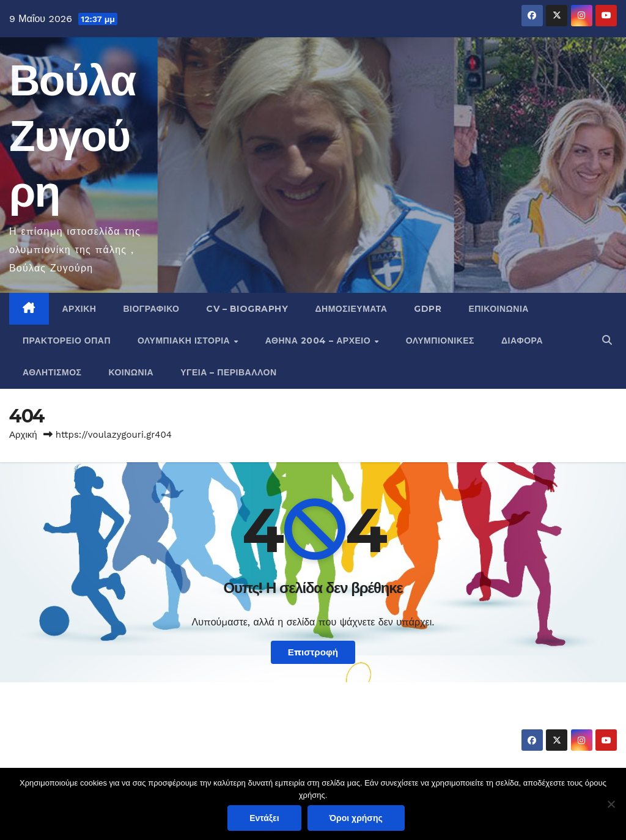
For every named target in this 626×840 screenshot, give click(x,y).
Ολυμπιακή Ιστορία (185, 341)
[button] (607, 340)
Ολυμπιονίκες (440, 341)
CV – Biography (247, 309)
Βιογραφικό (151, 309)
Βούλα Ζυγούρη (72, 136)
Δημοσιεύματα (351, 309)
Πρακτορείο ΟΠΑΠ (67, 341)
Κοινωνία (131, 372)
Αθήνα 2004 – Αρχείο (319, 341)
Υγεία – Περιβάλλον (228, 372)
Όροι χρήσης (356, 818)
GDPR (428, 309)
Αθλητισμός (52, 372)
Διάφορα (522, 341)
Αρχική (79, 309)
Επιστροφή (313, 652)
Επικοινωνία (499, 309)
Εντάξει (264, 818)
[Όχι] (611, 804)
